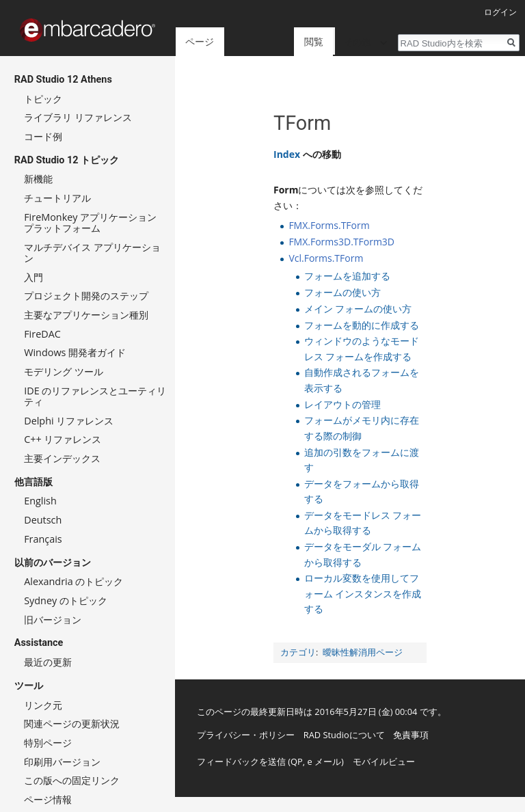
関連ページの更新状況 (72, 723)
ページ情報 (48, 799)
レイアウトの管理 (342, 404)
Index (287, 154)
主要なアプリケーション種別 (86, 315)
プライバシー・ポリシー (246, 735)
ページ (200, 41)
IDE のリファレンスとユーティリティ (95, 396)
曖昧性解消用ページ (363, 652)
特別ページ (48, 743)
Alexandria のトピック (73, 581)
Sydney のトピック (66, 600)
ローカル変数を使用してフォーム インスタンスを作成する (363, 593)
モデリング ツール (64, 371)
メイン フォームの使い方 (358, 309)
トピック (43, 99)
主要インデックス (62, 458)
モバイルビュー (384, 761)
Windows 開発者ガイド (75, 352)
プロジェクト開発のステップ (86, 296)
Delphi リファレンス (69, 421)
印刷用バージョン (62, 762)
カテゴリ (298, 652)
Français (43, 539)
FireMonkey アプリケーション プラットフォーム (90, 222)
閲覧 (291, 41)
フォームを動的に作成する (362, 325)
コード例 (43, 136)
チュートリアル (57, 198)
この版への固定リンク (72, 780)
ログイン (500, 12)
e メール (324, 761)
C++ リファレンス (63, 439)
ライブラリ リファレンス (78, 117)
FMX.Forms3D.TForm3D (341, 242)
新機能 (38, 179)
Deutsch (43, 520)
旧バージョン (53, 620)
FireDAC (42, 334)
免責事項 (411, 735)
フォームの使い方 (342, 292)
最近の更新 (48, 662)
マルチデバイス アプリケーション (92, 253)
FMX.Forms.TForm (329, 225)
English (40, 501)
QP (297, 761)
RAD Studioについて (344, 735)
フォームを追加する (347, 276)
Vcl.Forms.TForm (326, 258)
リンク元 (43, 705)
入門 (33, 277)
